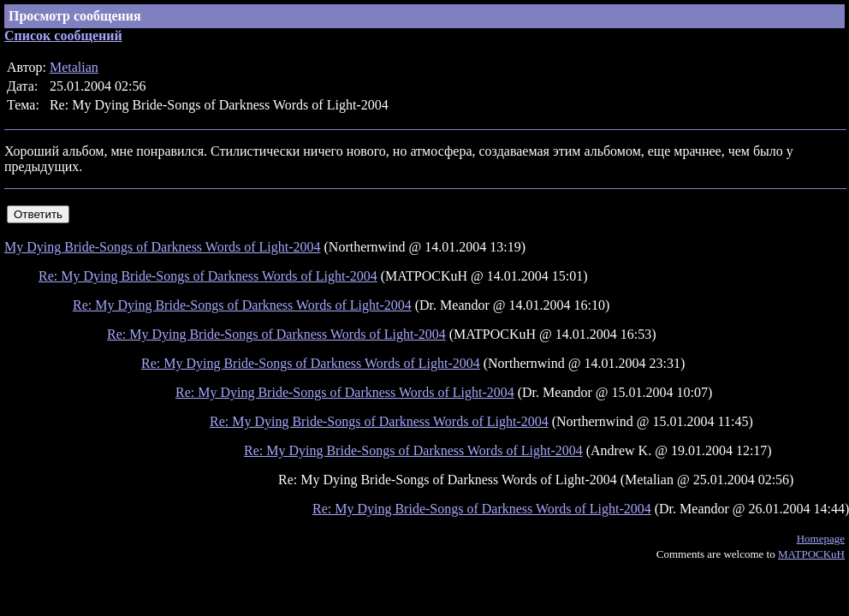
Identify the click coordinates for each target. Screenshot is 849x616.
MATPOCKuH (811, 554)
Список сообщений (63, 36)
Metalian (74, 67)
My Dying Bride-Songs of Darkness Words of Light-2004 (163, 247)
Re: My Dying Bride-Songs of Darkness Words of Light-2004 (208, 276)
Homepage (821, 539)
